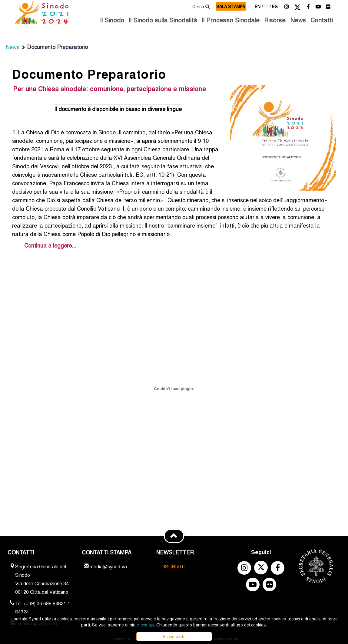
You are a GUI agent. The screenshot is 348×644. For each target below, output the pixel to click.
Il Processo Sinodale (231, 20)
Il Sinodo (112, 20)
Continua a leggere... (50, 245)
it (267, 6)
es (275, 6)
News (298, 20)
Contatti (322, 20)
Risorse (275, 20)
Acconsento (174, 636)
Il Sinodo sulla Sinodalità (163, 20)
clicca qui (145, 625)
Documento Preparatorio (54, 47)
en (259, 6)
